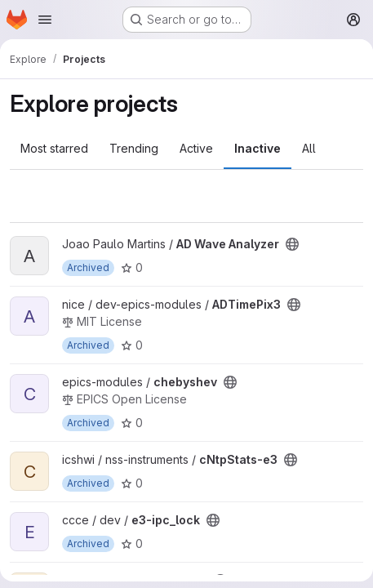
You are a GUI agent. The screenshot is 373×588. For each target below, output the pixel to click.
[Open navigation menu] (45, 20)
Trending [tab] (134, 148)
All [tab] (309, 148)
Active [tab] (196, 148)
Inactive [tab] (258, 148)
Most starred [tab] (54, 148)
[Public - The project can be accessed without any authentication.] (292, 244)
